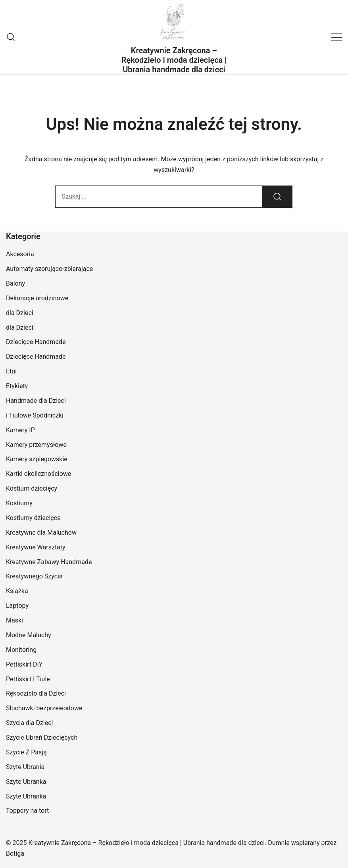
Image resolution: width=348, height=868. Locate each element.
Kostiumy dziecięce (33, 518)
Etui (11, 371)
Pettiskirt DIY (24, 664)
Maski (14, 620)
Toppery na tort (27, 811)
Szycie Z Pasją (26, 752)
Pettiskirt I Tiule (28, 679)
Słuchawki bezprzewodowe (44, 708)
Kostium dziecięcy (32, 488)
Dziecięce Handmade (36, 342)
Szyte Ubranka (26, 782)
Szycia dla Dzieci (30, 723)
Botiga (15, 854)
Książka (17, 591)
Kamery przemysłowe (36, 445)
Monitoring (21, 650)
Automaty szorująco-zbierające (49, 269)
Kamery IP (20, 430)
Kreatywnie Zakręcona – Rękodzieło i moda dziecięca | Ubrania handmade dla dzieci (174, 60)
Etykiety (17, 386)
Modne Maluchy (29, 635)
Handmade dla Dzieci (36, 401)
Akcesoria (20, 254)
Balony (15, 283)
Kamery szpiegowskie (37, 459)
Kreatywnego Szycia (34, 576)
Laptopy (17, 606)
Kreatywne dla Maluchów (41, 533)
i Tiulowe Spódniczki (35, 415)
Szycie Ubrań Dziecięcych (42, 738)
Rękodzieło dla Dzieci (36, 693)
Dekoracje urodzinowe (37, 298)
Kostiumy (19, 503)
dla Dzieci (20, 313)
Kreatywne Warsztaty (36, 547)
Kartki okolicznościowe (38, 474)
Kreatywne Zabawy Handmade (49, 562)
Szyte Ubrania (25, 767)
